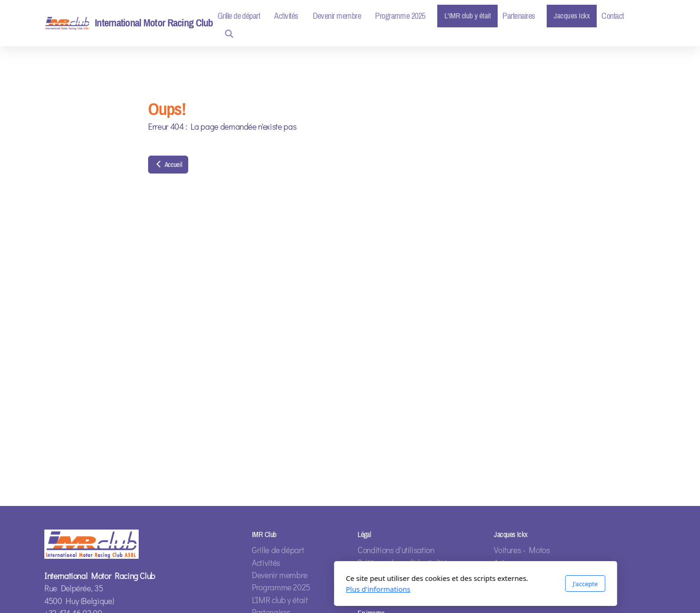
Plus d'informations (253, 589)
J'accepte (460, 584)
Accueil (168, 165)
